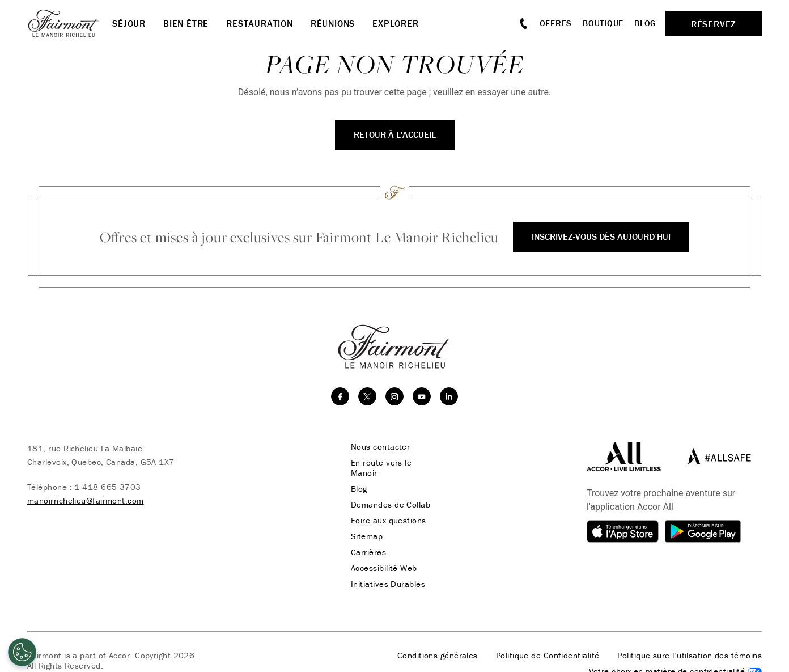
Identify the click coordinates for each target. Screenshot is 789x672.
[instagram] (394, 396)
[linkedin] (449, 396)
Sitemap (367, 536)
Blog (645, 23)
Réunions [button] (333, 23)
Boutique (603, 23)
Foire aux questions (389, 521)
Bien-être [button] (186, 23)
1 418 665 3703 (107, 487)
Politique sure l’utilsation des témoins (690, 656)
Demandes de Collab (391, 505)
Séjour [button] (129, 23)
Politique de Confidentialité (548, 656)
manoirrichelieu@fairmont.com (86, 500)
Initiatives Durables (388, 584)
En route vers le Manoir (381, 468)
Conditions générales (438, 656)
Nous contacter (380, 447)
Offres (556, 23)
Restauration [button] (260, 23)
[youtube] (422, 396)
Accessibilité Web (384, 568)
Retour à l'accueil (395, 134)
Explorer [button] (395, 23)
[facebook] (340, 396)
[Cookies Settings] (22, 652)
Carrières (368, 552)
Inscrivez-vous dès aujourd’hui (601, 236)
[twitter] (367, 396)
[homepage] (70, 23)
